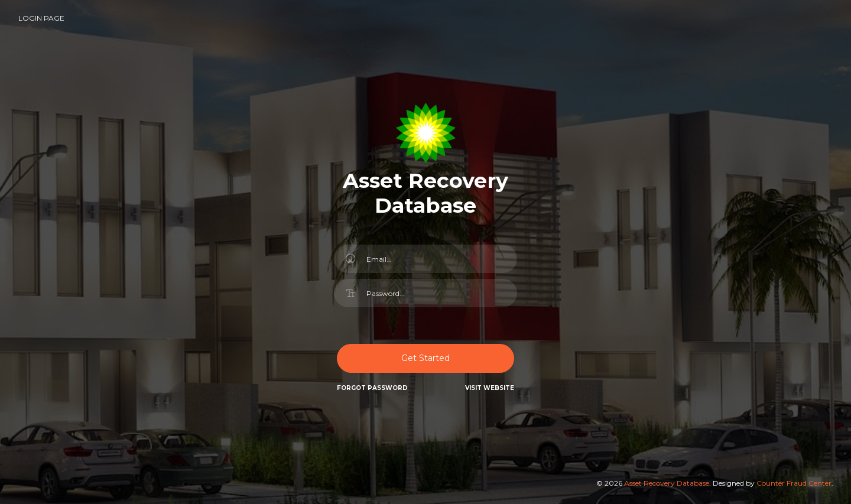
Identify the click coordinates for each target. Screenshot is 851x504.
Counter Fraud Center (794, 483)
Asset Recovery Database (667, 483)
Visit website (490, 388)
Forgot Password (372, 388)
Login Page (41, 18)
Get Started (425, 358)
